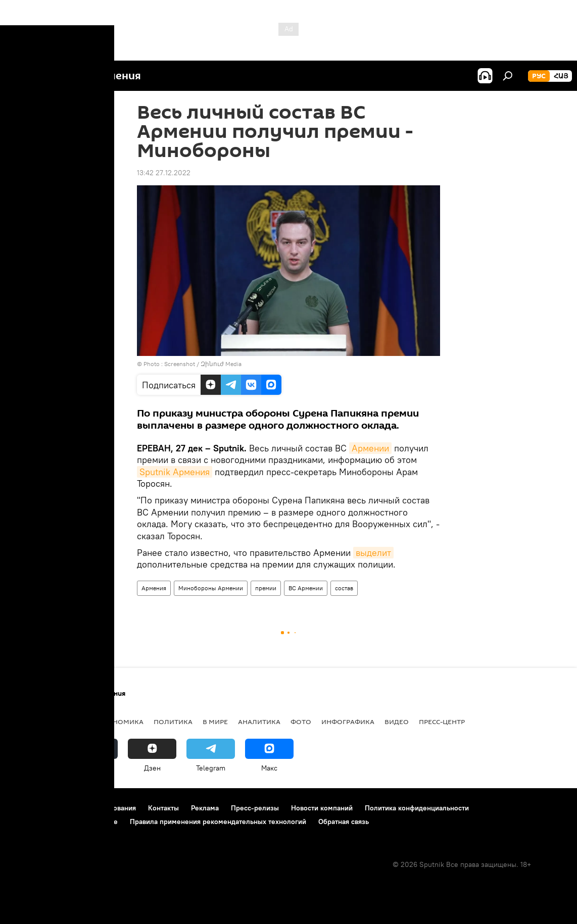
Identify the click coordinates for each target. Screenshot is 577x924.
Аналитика (259, 722)
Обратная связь (344, 822)
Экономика (121, 722)
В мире (215, 722)
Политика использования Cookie (64, 822)
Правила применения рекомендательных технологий (218, 822)
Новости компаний (322, 808)
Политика (173, 722)
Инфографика (348, 722)
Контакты (163, 808)
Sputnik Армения (175, 472)
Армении (370, 448)
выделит (373, 553)
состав (344, 588)
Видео (397, 722)
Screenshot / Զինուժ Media (203, 364)
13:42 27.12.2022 (164, 173)
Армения (154, 588)
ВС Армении (306, 588)
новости (28, 722)
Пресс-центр (442, 722)
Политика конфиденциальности (417, 808)
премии (266, 588)
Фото (301, 722)
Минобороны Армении (211, 588)
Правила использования (96, 808)
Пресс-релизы (255, 808)
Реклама (205, 808)
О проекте (28, 808)
